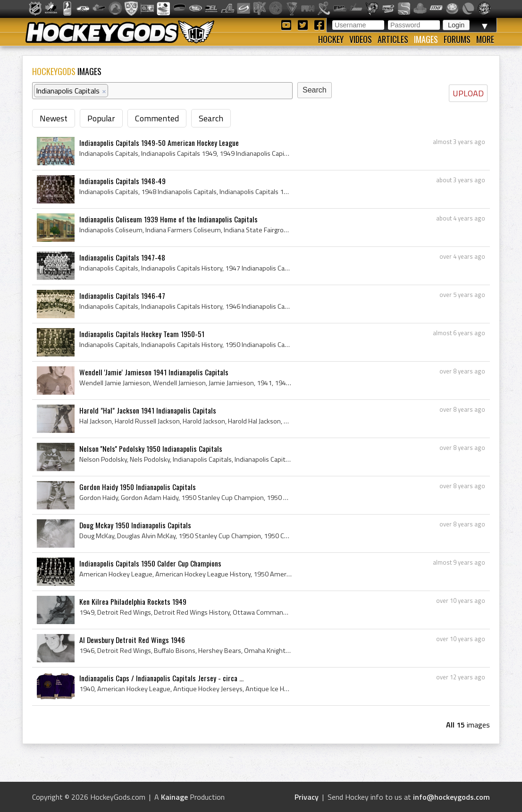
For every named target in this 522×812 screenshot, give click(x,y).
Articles (393, 39)
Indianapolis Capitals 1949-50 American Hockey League (159, 143)
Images (426, 39)
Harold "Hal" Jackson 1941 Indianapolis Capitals (148, 410)
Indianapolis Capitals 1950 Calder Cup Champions (150, 563)
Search (211, 118)
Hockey (331, 39)
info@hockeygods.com (451, 797)
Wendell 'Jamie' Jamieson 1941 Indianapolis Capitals (154, 372)
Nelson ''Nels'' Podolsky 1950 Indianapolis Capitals (151, 448)
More (485, 39)
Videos (361, 39)
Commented (157, 118)
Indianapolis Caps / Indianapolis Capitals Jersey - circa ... (161, 678)
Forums (457, 39)
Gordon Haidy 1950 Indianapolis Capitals (138, 487)
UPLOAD (468, 93)
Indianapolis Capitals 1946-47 (122, 296)
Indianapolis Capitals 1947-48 (122, 257)
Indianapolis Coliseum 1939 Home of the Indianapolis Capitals (168, 219)
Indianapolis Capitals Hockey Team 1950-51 (142, 334)
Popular (101, 118)
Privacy (307, 797)
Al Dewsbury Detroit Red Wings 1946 (132, 640)
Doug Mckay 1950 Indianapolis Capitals (135, 525)
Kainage (174, 797)
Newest (54, 118)
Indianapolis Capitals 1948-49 (122, 181)
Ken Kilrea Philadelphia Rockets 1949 (133, 601)
